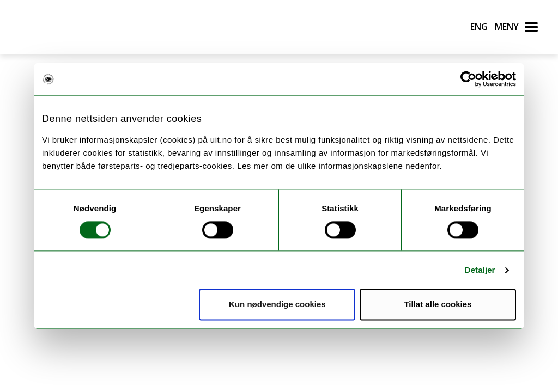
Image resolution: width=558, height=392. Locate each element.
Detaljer (480, 270)
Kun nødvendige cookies (277, 305)
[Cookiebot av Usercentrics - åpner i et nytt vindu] (468, 79)
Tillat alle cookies (438, 305)
